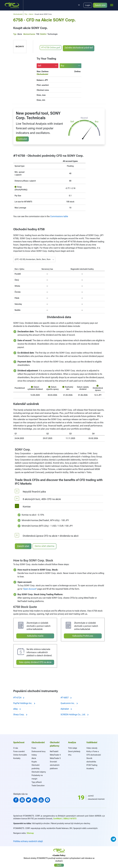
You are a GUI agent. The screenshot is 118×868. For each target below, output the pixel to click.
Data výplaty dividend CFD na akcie (35, 662)
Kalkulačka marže (35, 636)
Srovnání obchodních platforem (55, 765)
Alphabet (66, 709)
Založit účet (100, 5)
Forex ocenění (19, 751)
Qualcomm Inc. (69, 703)
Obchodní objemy (39, 772)
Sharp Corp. (20, 715)
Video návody (92, 748)
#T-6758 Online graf (51, 48)
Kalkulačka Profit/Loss (83, 636)
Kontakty (17, 758)
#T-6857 (66, 698)
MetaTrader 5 (55, 758)
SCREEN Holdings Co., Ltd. (74, 715)
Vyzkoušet (22, 139)
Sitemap (30, 833)
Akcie (34, 758)
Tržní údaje (73, 748)
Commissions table (59, 216)
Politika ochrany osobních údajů (28, 841)
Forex (34, 748)
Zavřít (59, 865)
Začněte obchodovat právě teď (79, 48)
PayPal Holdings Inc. (24, 703)
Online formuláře (20, 755)
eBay (17, 709)
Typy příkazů (37, 782)
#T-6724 (19, 698)
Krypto (34, 762)
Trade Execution (38, 786)
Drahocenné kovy (39, 751)
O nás (16, 748)
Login (88, 5)
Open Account (30, 589)
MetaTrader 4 (55, 755)
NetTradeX (54, 751)
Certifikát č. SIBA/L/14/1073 (65, 819)
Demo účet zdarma (45, 546)
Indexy (34, 755)
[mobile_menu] (112, 5)
